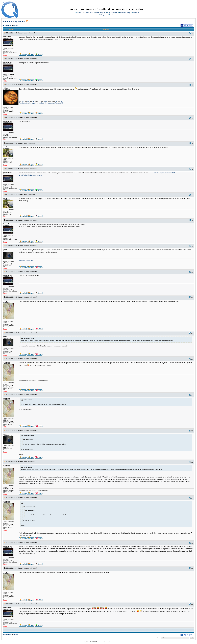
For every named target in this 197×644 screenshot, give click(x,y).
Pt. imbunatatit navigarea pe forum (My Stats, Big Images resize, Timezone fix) (41, 103)
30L (23, 102)
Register (104, 15)
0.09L (45, 102)
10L (28, 102)
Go (191, 25)
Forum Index (7, 25)
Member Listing (125, 13)
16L (34, 102)
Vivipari (16, 25)
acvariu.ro (136, 13)
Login (112, 15)
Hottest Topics (101, 13)
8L (62, 102)
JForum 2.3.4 (89, 642)
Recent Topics (89, 13)
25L (57, 102)
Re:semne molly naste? (30, 59)
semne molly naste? (14, 22)
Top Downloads (113, 13)
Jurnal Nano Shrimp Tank (26, 261)
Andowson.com (113, 642)
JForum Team (99, 642)
